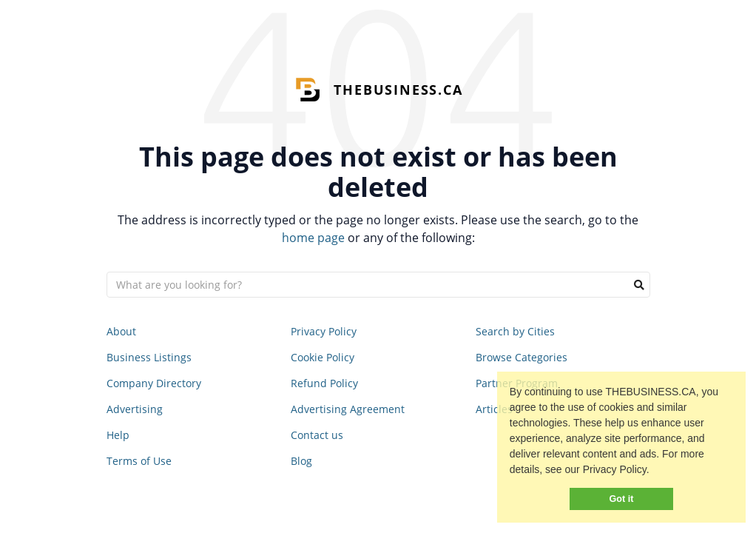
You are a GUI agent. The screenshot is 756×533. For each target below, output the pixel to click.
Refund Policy (324, 383)
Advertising (135, 409)
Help (118, 435)
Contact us (317, 435)
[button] (655, 472)
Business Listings (149, 357)
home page (313, 238)
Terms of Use (139, 461)
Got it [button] (622, 499)
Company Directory (154, 383)
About (121, 331)
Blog (301, 461)
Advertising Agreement (348, 409)
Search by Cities (515, 331)
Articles (494, 409)
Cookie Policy (323, 357)
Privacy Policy (324, 331)
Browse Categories (522, 357)
